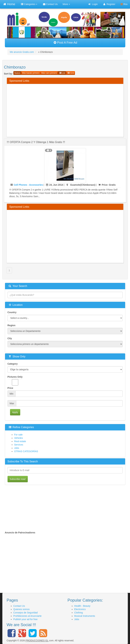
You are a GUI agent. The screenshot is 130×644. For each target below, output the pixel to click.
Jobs (17, 448)
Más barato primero (31, 73)
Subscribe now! (18, 479)
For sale (18, 435)
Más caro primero (49, 73)
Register (109, 4)
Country (12, 312)
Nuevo (17, 73)
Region (11, 325)
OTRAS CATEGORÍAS (26, 451)
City (10, 338)
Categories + (29, 4)
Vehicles (19, 438)
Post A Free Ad (65, 43)
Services (19, 445)
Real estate (20, 441)
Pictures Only (15, 380)
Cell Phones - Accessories (28, 185)
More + (66, 4)
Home (9, 4)
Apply (15, 412)
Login (93, 4)
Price (10, 388)
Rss (124, 4)
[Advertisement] (70, 110)
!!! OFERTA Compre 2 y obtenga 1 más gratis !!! (36, 142)
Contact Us (50, 4)
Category (13, 364)
